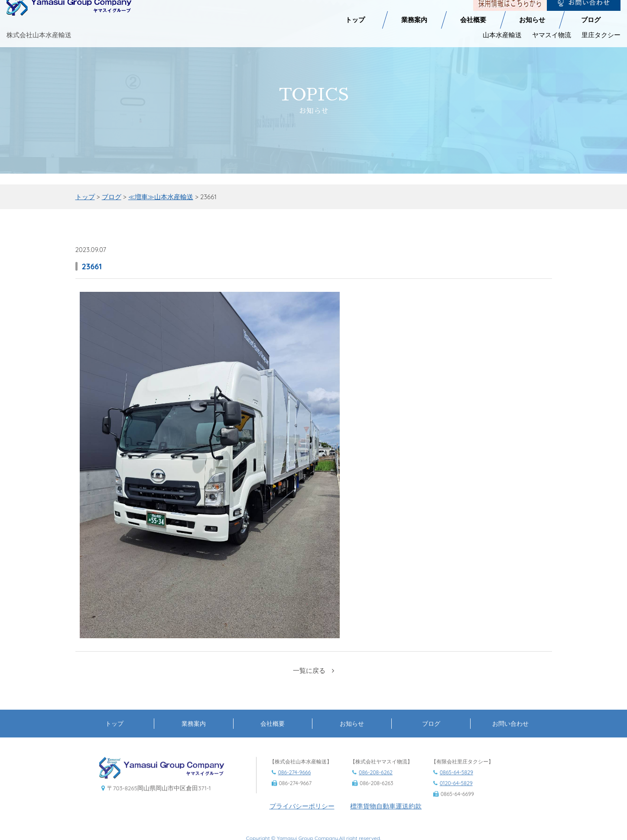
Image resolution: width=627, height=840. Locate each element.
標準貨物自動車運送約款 (386, 822)
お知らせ (532, 16)
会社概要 (473, 16)
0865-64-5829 (456, 787)
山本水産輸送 (502, 31)
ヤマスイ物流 (552, 31)
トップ (355, 16)
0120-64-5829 (456, 798)
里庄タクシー (601, 31)
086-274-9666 (295, 787)
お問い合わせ (510, 738)
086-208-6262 (376, 787)
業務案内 (414, 16)
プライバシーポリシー (302, 822)
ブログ (591, 16)
